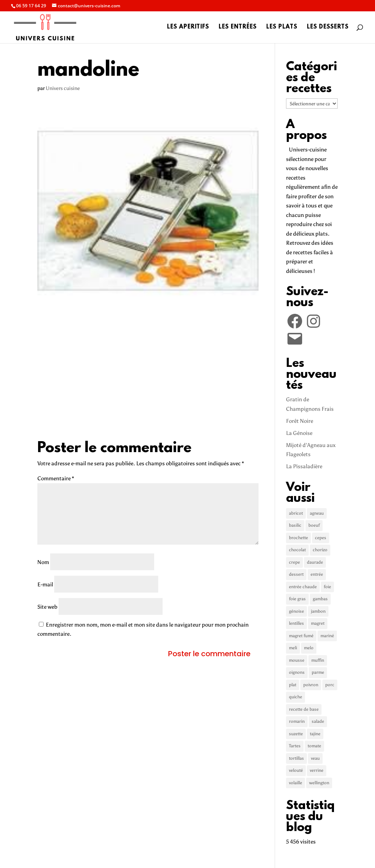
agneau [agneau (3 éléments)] (317, 513)
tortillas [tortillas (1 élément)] (296, 758)
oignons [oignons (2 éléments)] (297, 672)
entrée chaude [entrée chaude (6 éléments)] (303, 587)
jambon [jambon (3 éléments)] (318, 611)
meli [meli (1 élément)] (293, 648)
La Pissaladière (304, 466)
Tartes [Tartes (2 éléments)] (295, 746)
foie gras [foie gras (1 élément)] (297, 599)
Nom (43, 562)
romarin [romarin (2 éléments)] (297, 721)
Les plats (282, 27)
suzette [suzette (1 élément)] (296, 734)
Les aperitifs (188, 27)
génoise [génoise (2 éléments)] (296, 611)
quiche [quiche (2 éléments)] (296, 697)
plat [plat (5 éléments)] (293, 685)
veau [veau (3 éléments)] (315, 758)
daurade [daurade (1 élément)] (315, 562)
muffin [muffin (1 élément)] (318, 660)
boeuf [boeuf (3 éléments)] (314, 525)
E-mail (45, 585)
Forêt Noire (300, 421)
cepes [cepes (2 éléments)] (321, 538)
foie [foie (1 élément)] (327, 587)
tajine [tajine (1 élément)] (315, 734)
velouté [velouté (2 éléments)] (296, 770)
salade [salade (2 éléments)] (318, 721)
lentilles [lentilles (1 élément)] (296, 623)
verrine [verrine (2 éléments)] (317, 770)
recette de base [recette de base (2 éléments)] (304, 709)
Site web (47, 607)
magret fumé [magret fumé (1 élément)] (301, 636)
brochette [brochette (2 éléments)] (298, 538)
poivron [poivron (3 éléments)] (311, 685)
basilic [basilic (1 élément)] (295, 525)
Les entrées (238, 27)
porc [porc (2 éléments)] (330, 685)
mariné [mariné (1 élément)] (327, 636)
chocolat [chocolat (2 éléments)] (297, 550)
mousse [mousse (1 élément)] (297, 660)
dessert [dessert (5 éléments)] (296, 574)
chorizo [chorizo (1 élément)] (320, 550)
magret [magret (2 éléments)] (318, 623)
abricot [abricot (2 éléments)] (296, 513)
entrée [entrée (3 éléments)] (317, 574)
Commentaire (56, 478)
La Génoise (299, 433)
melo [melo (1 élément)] (309, 648)
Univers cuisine (63, 88)
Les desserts (328, 27)
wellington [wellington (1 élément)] (319, 783)
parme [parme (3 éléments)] (318, 672)
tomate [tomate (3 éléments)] (314, 746)
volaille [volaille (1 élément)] (296, 783)
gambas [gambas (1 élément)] (320, 599)
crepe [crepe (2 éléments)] (294, 562)
